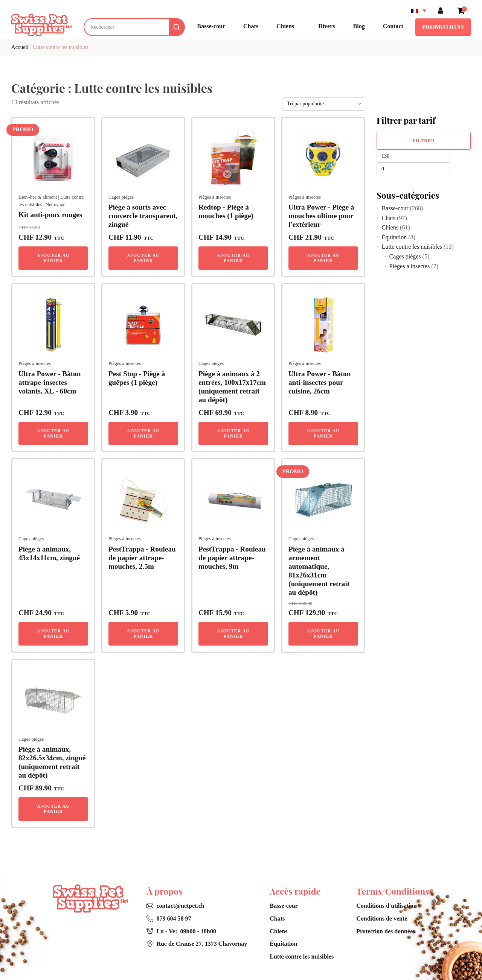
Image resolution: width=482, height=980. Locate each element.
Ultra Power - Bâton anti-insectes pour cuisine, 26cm (320, 382)
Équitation (394, 237)
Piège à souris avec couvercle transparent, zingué (143, 216)
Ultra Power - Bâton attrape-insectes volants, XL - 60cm (50, 382)
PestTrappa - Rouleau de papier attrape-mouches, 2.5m (142, 558)
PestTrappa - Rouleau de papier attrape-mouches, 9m (232, 558)
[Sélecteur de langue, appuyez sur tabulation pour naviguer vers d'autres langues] (419, 11)
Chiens (390, 227)
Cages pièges (121, 197)
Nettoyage (56, 205)
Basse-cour (395, 208)
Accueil (20, 47)
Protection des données (386, 931)
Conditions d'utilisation (387, 906)
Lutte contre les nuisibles (412, 247)
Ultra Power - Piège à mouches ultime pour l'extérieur (321, 216)
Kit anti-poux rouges (50, 215)
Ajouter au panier (53, 258)
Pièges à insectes (215, 197)
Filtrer (423, 141)
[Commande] (324, 104)
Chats (389, 218)
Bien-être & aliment (38, 197)
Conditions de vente (382, 918)
